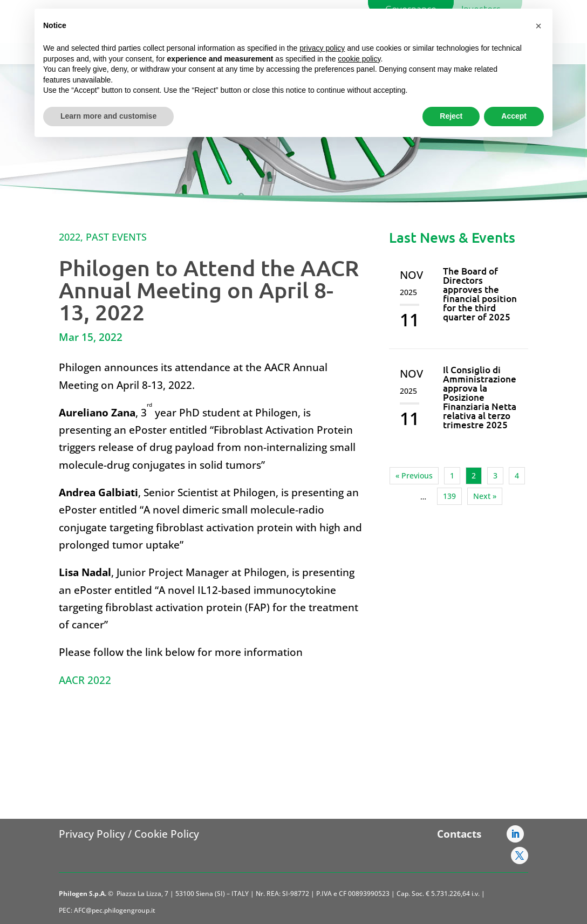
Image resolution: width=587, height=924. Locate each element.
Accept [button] (514, 116)
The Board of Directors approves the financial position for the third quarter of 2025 (480, 294)
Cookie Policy (167, 834)
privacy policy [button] (322, 48)
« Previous (414, 475)
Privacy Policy (92, 834)
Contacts (459, 834)
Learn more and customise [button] (108, 116)
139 (449, 496)
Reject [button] (451, 116)
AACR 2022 (85, 680)
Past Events (116, 237)
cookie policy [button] (359, 59)
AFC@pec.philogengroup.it (115, 910)
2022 (70, 237)
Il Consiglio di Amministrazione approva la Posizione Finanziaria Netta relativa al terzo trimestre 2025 (480, 397)
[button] (538, 26)
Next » (485, 496)
